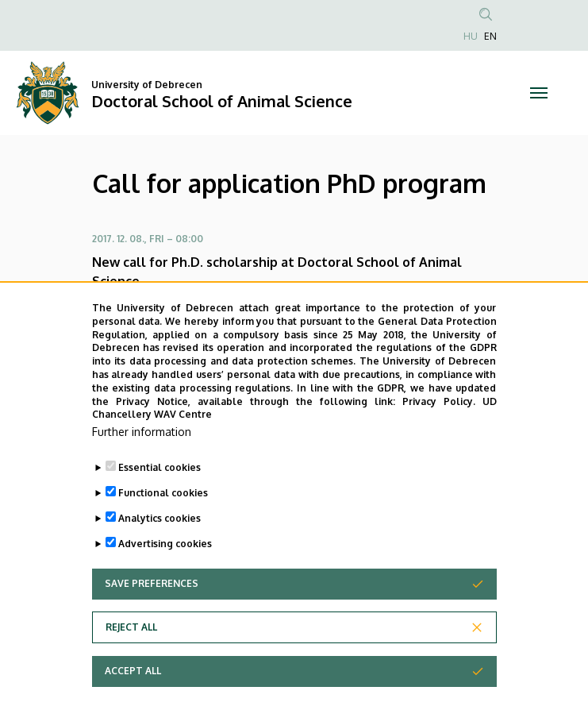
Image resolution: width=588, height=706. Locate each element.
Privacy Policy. (439, 434)
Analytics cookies (159, 551)
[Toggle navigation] (540, 93)
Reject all (131, 660)
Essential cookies (159, 500)
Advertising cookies (165, 576)
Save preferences (152, 616)
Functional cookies (163, 525)
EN (490, 36)
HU (471, 36)
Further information (142, 464)
